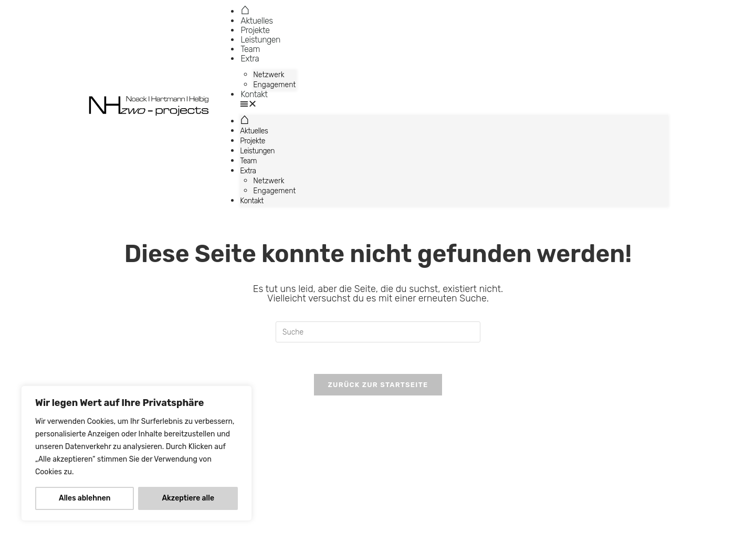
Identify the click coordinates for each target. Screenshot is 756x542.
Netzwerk (269, 75)
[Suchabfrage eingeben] (378, 332)
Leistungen (260, 40)
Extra (250, 59)
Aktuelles (256, 21)
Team (250, 49)
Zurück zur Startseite (378, 385)
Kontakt (254, 94)
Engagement (274, 85)
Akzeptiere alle (188, 498)
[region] (136, 453)
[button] (454, 104)
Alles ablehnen (85, 498)
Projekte (255, 30)
